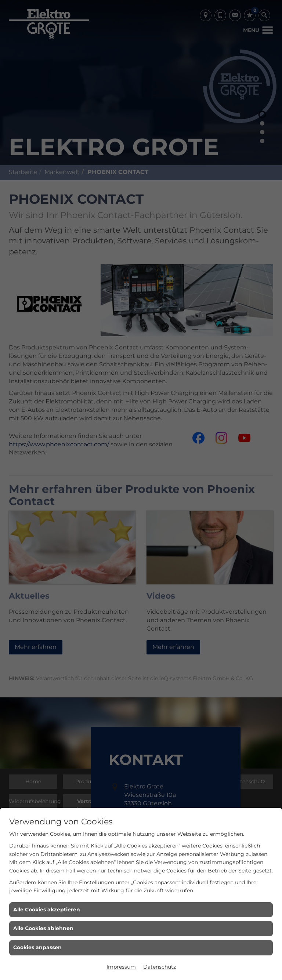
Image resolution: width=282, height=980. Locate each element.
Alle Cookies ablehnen (43, 928)
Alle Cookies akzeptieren (47, 910)
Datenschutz (160, 967)
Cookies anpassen (37, 947)
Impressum (121, 967)
